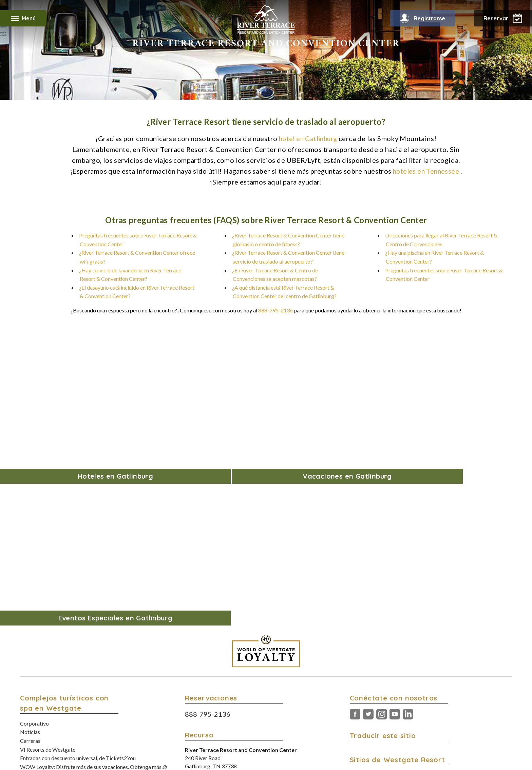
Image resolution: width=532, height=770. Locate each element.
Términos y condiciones (241, 724)
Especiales (32, 697)
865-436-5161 (250, 600)
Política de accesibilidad (330, 724)
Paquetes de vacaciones (48, 618)
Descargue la (413, 678)
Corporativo (34, 549)
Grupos (29, 706)
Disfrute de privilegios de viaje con (414, 626)
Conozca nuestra (396, 652)
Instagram (382, 540)
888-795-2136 (275, 310)
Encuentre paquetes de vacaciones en (423, 618)
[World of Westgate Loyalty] (266, 477)
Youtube (395, 540)
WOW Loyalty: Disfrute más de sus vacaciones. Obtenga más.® (94, 592)
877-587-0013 (242, 608)
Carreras (30, 566)
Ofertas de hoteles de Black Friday (60, 609)
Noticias (30, 557)
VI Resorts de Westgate (48, 575)
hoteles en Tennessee (426, 171)
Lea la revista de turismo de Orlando (410, 644)
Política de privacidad (286, 724)
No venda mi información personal (387, 724)
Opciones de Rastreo (319, 731)
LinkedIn (408, 540)
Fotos (27, 688)
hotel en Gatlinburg (308, 138)
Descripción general (43, 671)
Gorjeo (368, 540)
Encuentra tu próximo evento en (408, 635)
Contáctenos (35, 627)
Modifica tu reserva (43, 662)
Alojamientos (35, 680)
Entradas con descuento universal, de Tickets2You (78, 583)
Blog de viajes (36, 601)
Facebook (355, 540)
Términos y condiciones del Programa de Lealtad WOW (245, 731)
